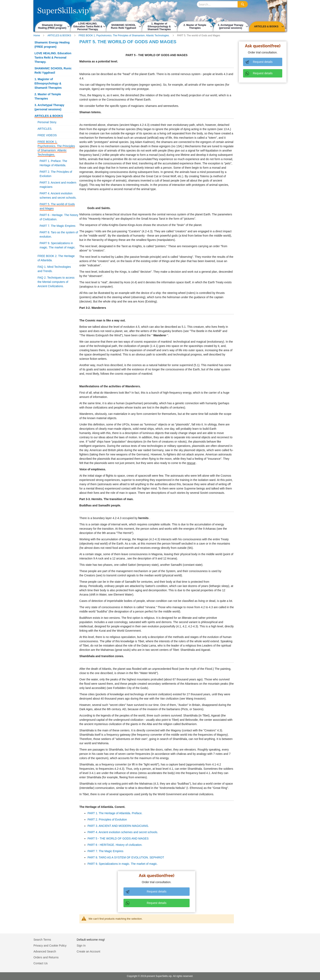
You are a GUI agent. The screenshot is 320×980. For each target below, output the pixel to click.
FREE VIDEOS (47, 135)
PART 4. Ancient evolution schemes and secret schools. (123, 832)
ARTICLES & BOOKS (60, 35)
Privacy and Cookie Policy (50, 946)
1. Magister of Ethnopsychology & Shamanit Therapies (48, 83)
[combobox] (222, 4)
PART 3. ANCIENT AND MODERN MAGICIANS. (118, 826)
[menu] (160, 27)
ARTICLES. (45, 129)
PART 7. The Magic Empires (106, 851)
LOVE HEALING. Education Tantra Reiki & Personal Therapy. (53, 58)
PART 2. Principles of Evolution (107, 819)
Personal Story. (47, 122)
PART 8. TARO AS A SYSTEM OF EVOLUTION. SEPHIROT (126, 857)
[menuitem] (53, 27)
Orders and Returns (46, 957)
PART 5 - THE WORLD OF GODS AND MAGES (118, 838)
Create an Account (88, 951)
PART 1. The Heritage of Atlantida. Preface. (115, 813)
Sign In (81, 946)
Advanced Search (45, 951)
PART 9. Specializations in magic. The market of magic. (123, 864)
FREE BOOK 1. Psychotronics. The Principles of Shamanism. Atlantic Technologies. (124, 35)
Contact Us (41, 963)
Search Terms (42, 940)
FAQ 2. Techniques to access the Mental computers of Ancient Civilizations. (56, 282)
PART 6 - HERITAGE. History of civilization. (115, 845)
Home (37, 35)
